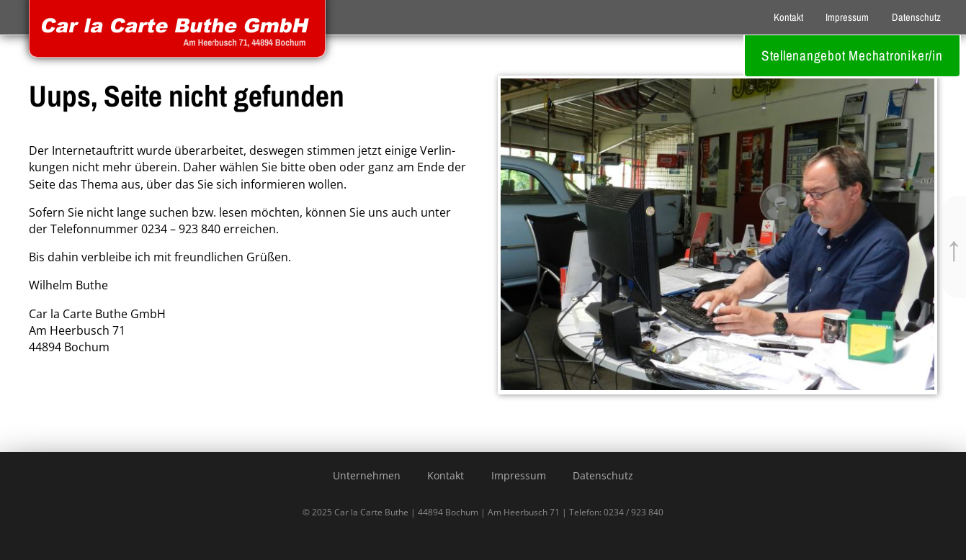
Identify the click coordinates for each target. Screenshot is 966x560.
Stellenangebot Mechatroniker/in (852, 55)
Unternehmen (367, 475)
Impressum (847, 17)
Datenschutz (916, 17)
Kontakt (788, 17)
